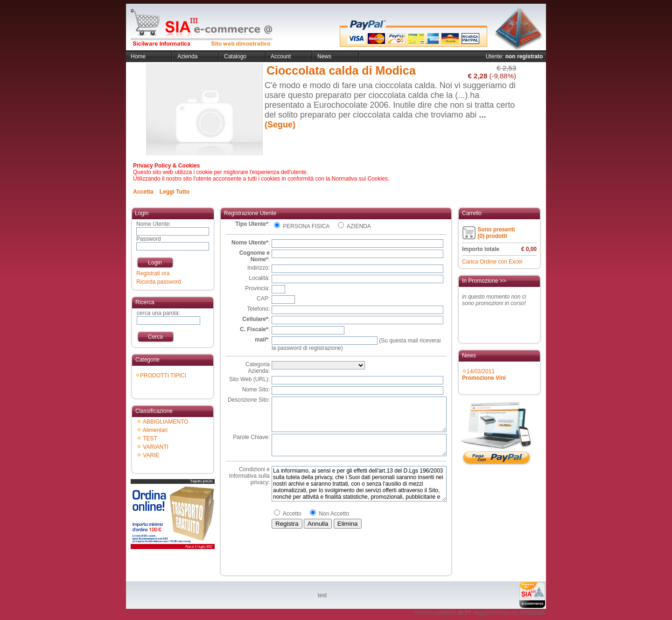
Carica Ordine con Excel (492, 262)
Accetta (143, 192)
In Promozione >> (484, 281)
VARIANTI (155, 447)
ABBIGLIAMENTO (166, 422)
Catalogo (235, 56)
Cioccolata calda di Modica (341, 70)
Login (155, 263)
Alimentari (155, 430)
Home (138, 56)
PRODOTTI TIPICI (163, 376)
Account (281, 56)
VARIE (151, 455)
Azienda (187, 56)
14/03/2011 (484, 375)
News (324, 56)
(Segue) (280, 125)
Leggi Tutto (175, 192)
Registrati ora (153, 273)
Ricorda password (159, 282)
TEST (150, 439)
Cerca (155, 337)
